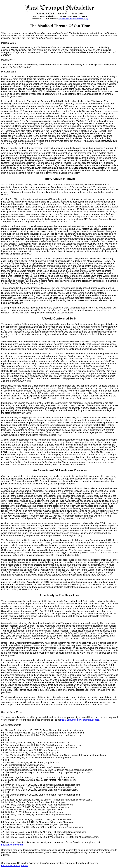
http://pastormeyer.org (12, 845)
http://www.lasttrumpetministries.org (73, 19)
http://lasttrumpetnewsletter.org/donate (80, 720)
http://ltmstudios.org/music (14, 866)
